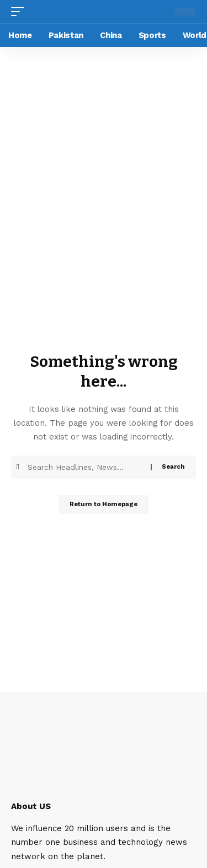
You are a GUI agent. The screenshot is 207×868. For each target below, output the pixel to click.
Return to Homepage (104, 504)
